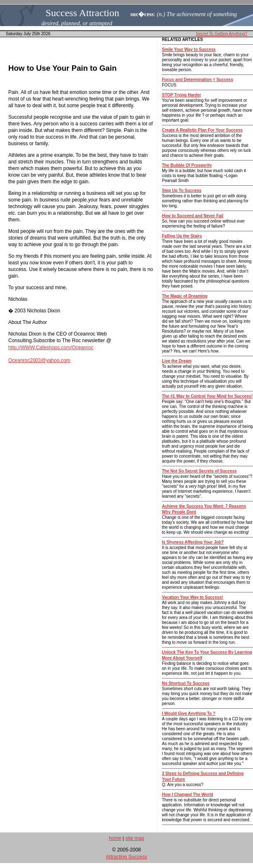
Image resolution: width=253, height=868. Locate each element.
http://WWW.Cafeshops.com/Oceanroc (51, 348)
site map (135, 838)
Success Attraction (82, 13)
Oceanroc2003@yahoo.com (39, 360)
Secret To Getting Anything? (222, 34)
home (115, 838)
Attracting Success (126, 857)
